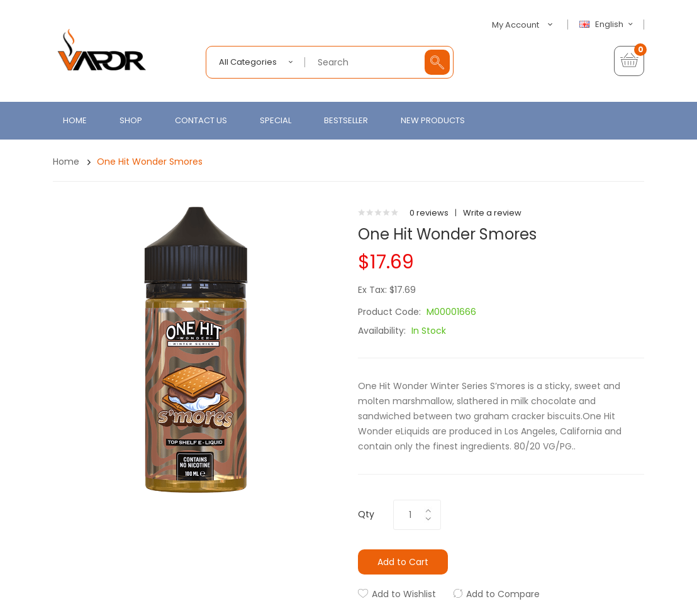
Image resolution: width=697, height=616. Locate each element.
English (608, 25)
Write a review (492, 213)
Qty (366, 514)
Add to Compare (503, 594)
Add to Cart (403, 562)
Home (66, 162)
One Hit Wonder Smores (150, 162)
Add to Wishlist (404, 594)
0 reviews (429, 213)
